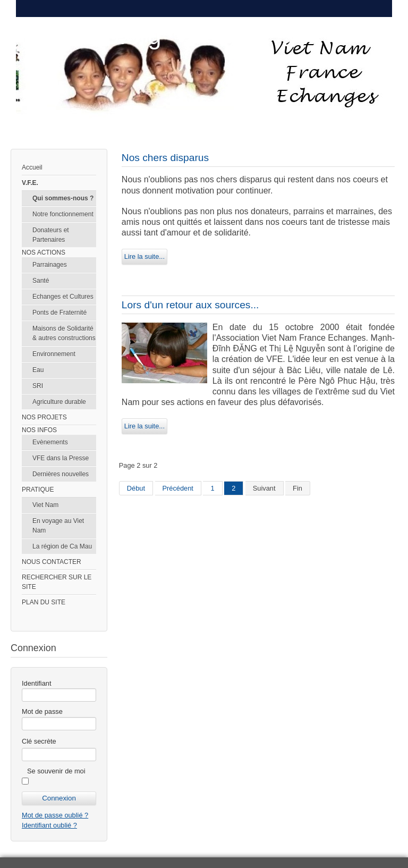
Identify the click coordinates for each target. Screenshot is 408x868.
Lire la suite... (144, 256)
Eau (38, 370)
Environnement (54, 354)
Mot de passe (42, 711)
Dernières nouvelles (61, 474)
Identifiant (37, 683)
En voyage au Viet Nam (58, 526)
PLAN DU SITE (44, 602)
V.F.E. (30, 183)
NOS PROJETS (44, 417)
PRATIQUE (38, 490)
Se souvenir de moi (56, 771)
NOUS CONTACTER (52, 562)
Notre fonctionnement (63, 214)
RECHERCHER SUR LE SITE (57, 582)
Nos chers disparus (165, 158)
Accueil (32, 167)
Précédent (178, 488)
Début (136, 488)
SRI (38, 386)
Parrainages (50, 265)
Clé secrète (39, 741)
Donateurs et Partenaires (51, 235)
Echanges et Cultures (63, 297)
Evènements (50, 442)
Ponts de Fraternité (59, 313)
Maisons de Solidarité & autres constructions (64, 333)
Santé (41, 281)
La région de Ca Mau (62, 546)
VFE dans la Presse (61, 458)
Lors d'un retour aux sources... (190, 305)
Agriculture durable (59, 402)
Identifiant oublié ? (49, 825)
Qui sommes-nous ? (63, 198)
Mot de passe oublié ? (55, 815)
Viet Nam (45, 505)
